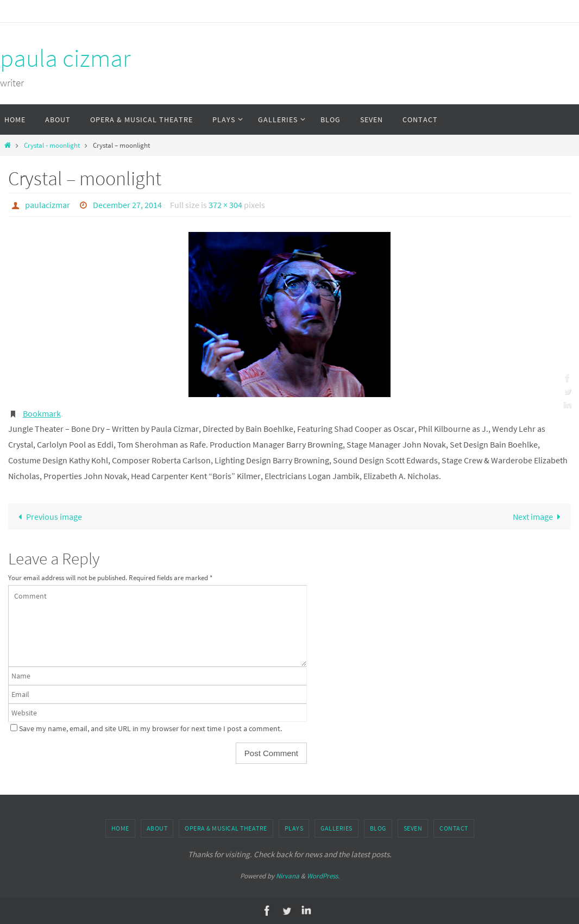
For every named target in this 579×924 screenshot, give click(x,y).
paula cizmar (65, 58)
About (157, 828)
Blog (378, 828)
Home (120, 828)
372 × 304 (225, 205)
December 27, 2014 (127, 205)
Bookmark (42, 413)
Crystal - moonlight (52, 145)
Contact (454, 828)
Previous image (48, 517)
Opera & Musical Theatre (226, 828)
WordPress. (323, 876)
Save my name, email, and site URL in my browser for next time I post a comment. (150, 728)
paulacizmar (48, 205)
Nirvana (288, 876)
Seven (413, 828)
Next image (539, 517)
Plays (294, 828)
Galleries (336, 828)
